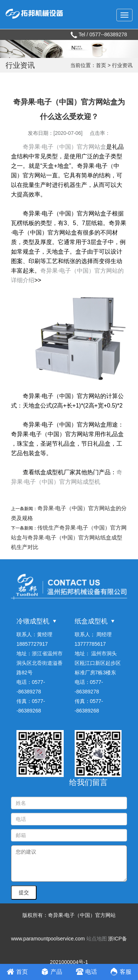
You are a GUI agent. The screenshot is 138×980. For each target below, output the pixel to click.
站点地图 (97, 939)
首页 (101, 65)
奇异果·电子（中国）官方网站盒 (64, 147)
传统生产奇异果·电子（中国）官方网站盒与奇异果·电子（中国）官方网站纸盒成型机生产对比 (69, 537)
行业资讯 (122, 65)
